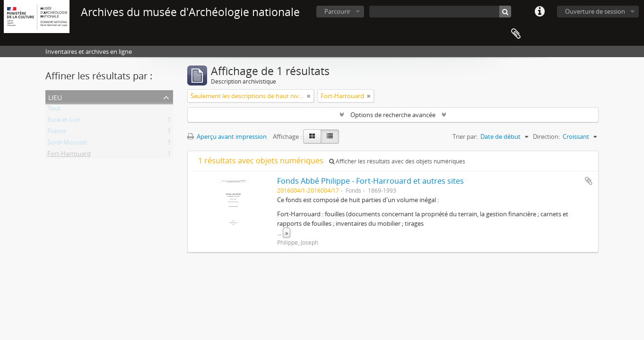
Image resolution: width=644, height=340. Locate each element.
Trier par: (465, 136)
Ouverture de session (595, 11)
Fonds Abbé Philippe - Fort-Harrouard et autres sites (370, 181)
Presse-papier (516, 34)
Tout (54, 110)
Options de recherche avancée (393, 115)
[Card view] (312, 136)
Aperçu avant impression (227, 136)
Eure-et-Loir (64, 121)
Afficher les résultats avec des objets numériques (397, 161)
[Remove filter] (309, 96)
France (57, 133)
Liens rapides (540, 12)
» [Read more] (287, 233)
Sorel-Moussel (67, 144)
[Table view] (330, 136)
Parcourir (337, 11)
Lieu (55, 97)
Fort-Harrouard (69, 155)
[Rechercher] (505, 12)
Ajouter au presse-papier (589, 181)
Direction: (546, 136)
